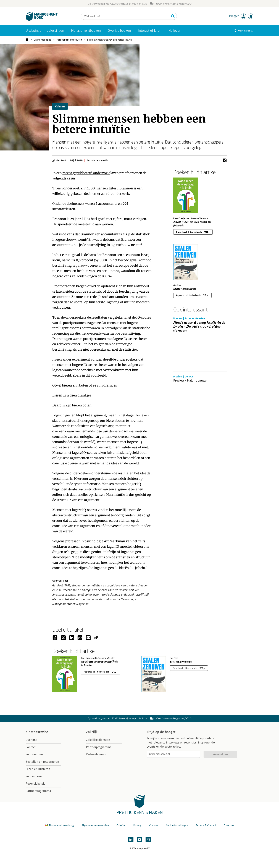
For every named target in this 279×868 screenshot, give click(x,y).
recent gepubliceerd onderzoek (86, 173)
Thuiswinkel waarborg (60, 825)
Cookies (154, 825)
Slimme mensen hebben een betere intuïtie (110, 40)
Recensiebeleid (36, 784)
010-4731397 (246, 31)
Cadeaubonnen (96, 754)
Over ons (31, 740)
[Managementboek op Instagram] (148, 840)
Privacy (137, 825)
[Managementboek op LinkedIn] (131, 840)
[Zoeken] (125, 16)
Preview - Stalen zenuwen (191, 381)
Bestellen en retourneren (42, 762)
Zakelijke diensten (98, 740)
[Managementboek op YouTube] (139, 840)
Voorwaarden (34, 754)
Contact (31, 747)
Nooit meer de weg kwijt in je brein (192, 224)
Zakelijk (92, 732)
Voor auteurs (34, 776)
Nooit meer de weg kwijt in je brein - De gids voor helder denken (199, 327)
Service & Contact (206, 825)
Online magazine (42, 40)
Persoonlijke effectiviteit (69, 40)
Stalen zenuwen (185, 289)
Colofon (121, 825)
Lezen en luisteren (38, 769)
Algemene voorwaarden (95, 825)
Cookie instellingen (177, 825)
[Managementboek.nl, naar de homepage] (42, 20)
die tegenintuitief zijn (100, 552)
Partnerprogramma (38, 791)
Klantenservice (37, 732)
